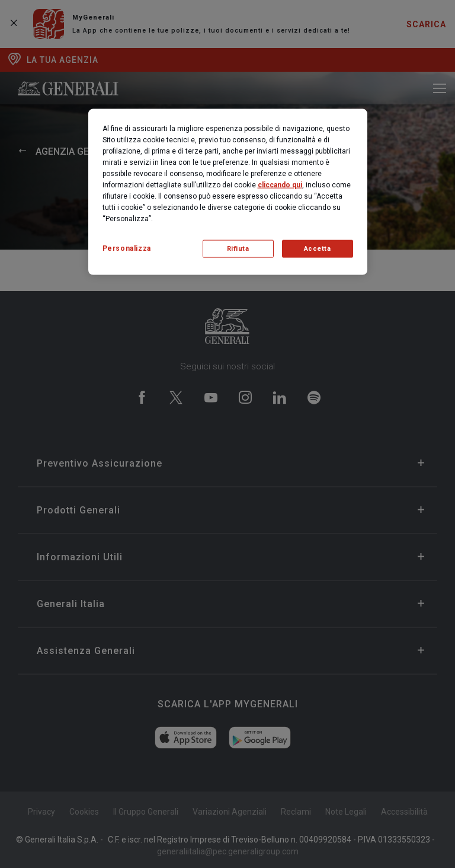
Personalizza (127, 248)
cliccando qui (280, 184)
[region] (228, 192)
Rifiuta (238, 248)
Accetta (318, 248)
